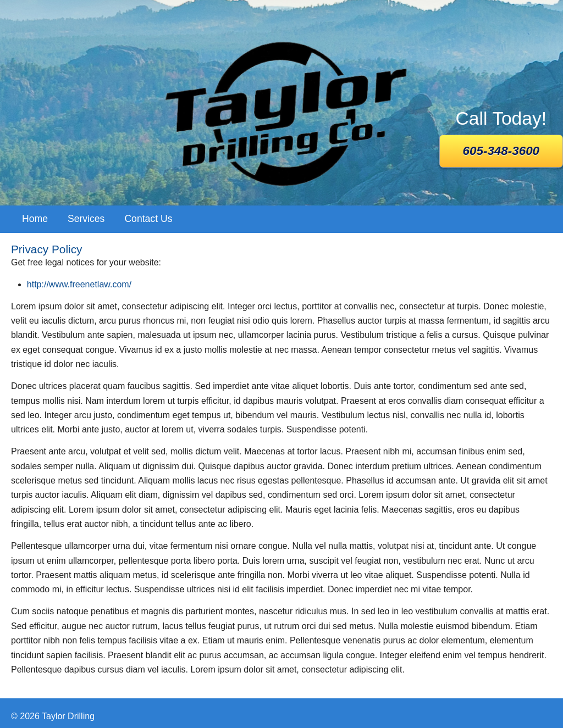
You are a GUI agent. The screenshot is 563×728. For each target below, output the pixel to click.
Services (86, 219)
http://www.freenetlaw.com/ (79, 284)
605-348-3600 (501, 151)
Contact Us (148, 219)
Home (35, 219)
